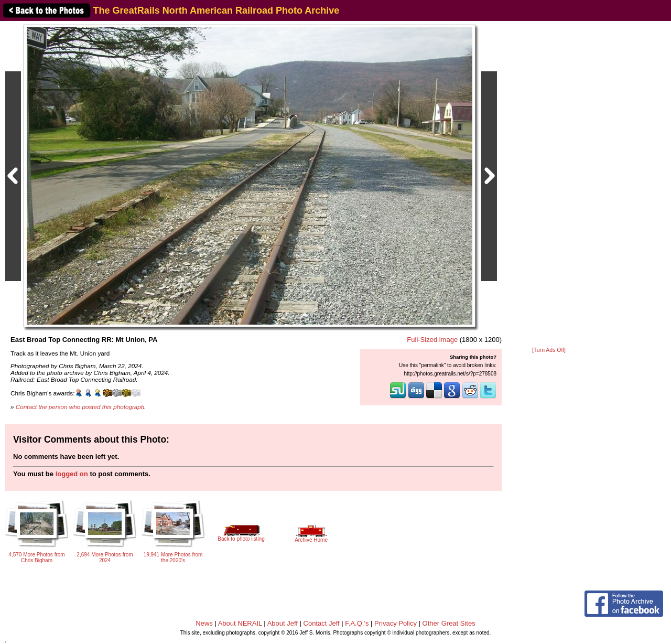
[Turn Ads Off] (549, 350)
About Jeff (283, 623)
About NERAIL (240, 623)
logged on (72, 474)
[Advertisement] (549, 185)
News (204, 623)
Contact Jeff (322, 623)
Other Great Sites (449, 623)
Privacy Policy (396, 623)
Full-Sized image (432, 340)
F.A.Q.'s (357, 623)
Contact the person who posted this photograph (80, 407)
